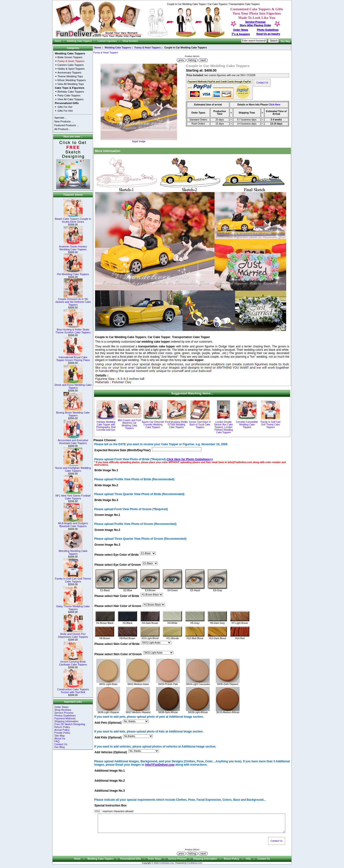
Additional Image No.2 (110, 781)
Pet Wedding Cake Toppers (73, 273)
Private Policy (62, 733)
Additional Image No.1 (110, 771)
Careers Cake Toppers (70, 65)
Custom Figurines (107, 41)
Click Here (274, 105)
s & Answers (241, 34)
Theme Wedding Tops (70, 76)
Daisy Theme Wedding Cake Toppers (73, 607)
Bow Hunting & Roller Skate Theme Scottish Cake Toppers (73, 330)
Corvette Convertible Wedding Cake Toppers (247, 425)
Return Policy (62, 727)
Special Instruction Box (111, 806)
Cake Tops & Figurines (70, 88)
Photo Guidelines (268, 30)
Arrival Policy (62, 730)
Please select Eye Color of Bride (117, 555)
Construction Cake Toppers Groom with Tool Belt (73, 690)
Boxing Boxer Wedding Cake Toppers (73, 413)
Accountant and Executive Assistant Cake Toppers (73, 440)
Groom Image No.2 (107, 530)
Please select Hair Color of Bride (117, 596)
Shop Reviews (130, 41)
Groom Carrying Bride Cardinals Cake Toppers (73, 662)
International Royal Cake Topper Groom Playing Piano (73, 357)
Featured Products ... (67, 125)
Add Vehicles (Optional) (111, 753)
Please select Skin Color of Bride (117, 644)
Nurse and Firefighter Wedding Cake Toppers (73, 468)
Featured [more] (73, 195)
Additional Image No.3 (110, 791)
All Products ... (63, 129)
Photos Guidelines (65, 716)
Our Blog (59, 747)
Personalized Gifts (67, 103)
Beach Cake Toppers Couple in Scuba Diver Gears (73, 219)
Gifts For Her (65, 107)
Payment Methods (65, 718)
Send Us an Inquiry (268, 34)
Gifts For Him (65, 111)
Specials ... (61, 118)
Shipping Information (66, 721)
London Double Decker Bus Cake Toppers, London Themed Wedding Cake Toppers (223, 427)
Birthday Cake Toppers (71, 92)
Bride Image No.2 (106, 485)
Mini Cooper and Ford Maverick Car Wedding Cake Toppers (129, 424)
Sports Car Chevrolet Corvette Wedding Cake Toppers (153, 425)
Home (58, 41)
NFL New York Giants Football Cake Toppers (73, 496)
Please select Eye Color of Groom (118, 565)
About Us (60, 738)
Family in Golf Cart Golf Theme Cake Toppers (73, 579)
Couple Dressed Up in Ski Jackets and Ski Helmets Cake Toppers (73, 301)
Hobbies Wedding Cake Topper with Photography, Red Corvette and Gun (106, 426)
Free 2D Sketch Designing (70, 724)
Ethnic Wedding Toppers (72, 80)
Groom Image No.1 (107, 515)
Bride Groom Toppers (70, 57)
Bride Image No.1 (106, 471)
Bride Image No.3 (106, 500)
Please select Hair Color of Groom (118, 606)
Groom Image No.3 (107, 545)
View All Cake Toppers (70, 99)
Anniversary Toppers (69, 73)
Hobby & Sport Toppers (71, 69)
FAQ (57, 741)
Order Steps (241, 30)
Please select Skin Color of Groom (118, 654)
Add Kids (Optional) (108, 738)
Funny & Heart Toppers (148, 48)
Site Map (285, 41)
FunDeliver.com (167, 867)
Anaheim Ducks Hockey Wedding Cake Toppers (73, 247)
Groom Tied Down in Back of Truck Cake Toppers (200, 425)
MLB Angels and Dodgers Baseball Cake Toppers (73, 523)
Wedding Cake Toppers (79, 41)
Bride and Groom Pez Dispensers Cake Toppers (73, 634)
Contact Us (61, 744)
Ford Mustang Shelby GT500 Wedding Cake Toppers (176, 425)
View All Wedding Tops (71, 84)
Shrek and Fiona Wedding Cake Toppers (73, 385)
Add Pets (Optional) (108, 723)
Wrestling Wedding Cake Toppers (73, 551)
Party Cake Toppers (69, 95)
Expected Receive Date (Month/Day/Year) (123, 450)
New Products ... (64, 121)
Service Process (64, 713)
